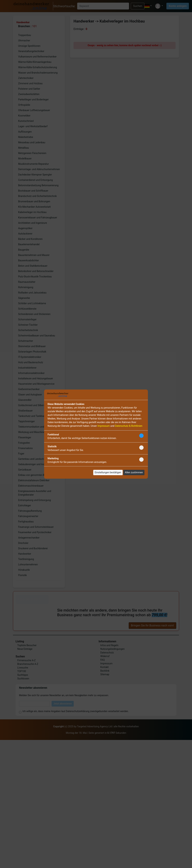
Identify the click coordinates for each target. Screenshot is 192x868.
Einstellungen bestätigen (108, 472)
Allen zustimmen (134, 472)
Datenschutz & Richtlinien (129, 426)
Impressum (104, 426)
